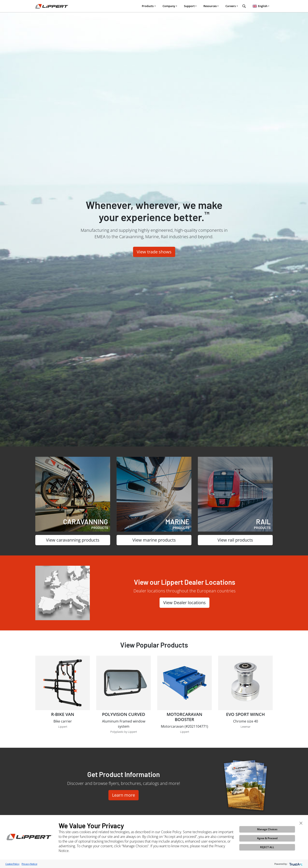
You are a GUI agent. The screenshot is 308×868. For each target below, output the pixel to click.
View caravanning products (73, 540)
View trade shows (154, 252)
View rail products (235, 540)
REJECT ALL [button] (267, 847)
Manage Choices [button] (267, 829)
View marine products (154, 540)
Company (169, 6)
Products (148, 6)
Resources (210, 6)
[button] (301, 823)
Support (189, 6)
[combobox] (261, 6)
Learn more (124, 795)
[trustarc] (295, 864)
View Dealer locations (184, 603)
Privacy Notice (29, 864)
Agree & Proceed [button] (267, 838)
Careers (231, 6)
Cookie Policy (12, 864)
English (259, 6)
